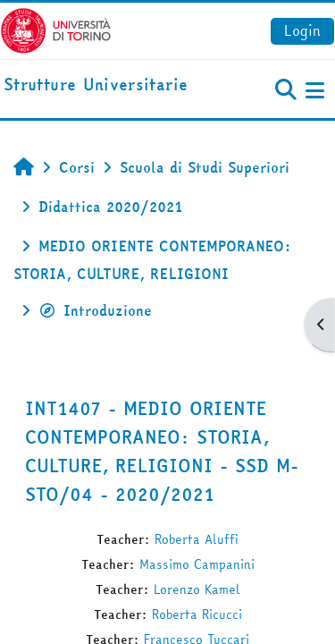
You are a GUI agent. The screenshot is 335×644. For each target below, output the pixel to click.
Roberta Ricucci (197, 614)
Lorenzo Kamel (197, 589)
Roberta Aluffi (197, 539)
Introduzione (95, 310)
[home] (96, 85)
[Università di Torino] (56, 29)
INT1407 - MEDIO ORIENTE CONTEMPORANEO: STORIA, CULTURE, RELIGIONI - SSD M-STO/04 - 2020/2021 (162, 451)
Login (302, 30)
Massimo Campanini (197, 564)
